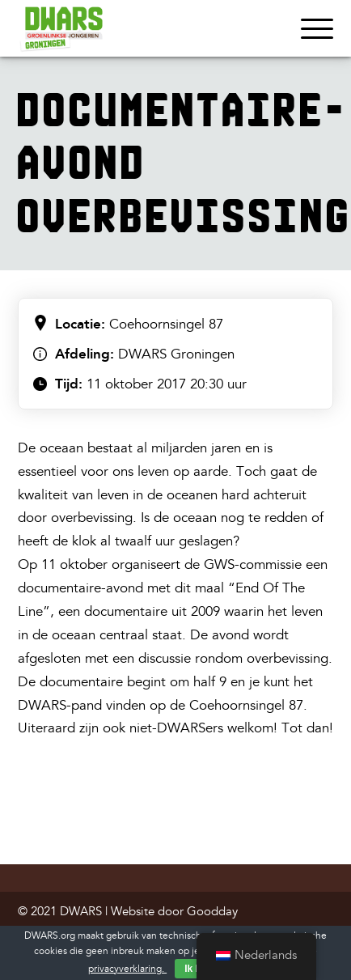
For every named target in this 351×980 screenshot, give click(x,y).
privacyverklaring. (127, 969)
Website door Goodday (174, 912)
